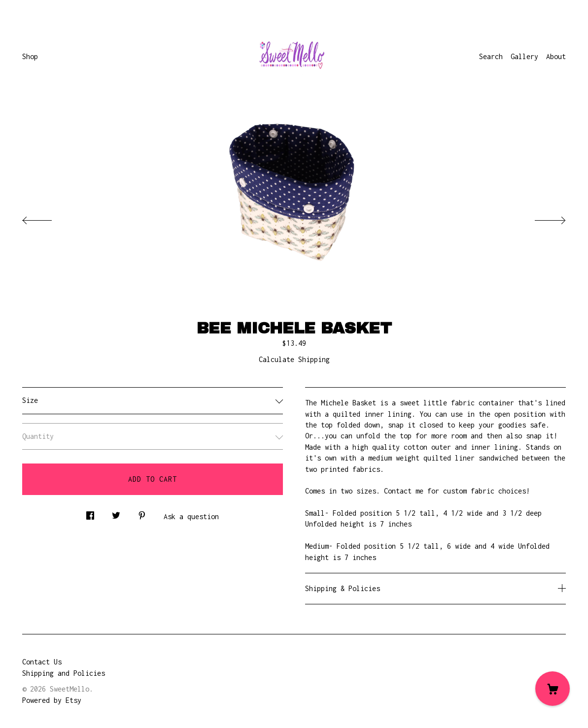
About (556, 56)
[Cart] (553, 689)
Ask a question (191, 516)
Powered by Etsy (52, 700)
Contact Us (42, 662)
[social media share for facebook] (90, 513)
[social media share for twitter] (116, 513)
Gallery (524, 56)
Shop (30, 56)
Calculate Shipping (294, 359)
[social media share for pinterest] (142, 513)
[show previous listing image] (47, 218)
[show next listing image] (541, 218)
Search (491, 56)
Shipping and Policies (64, 673)
